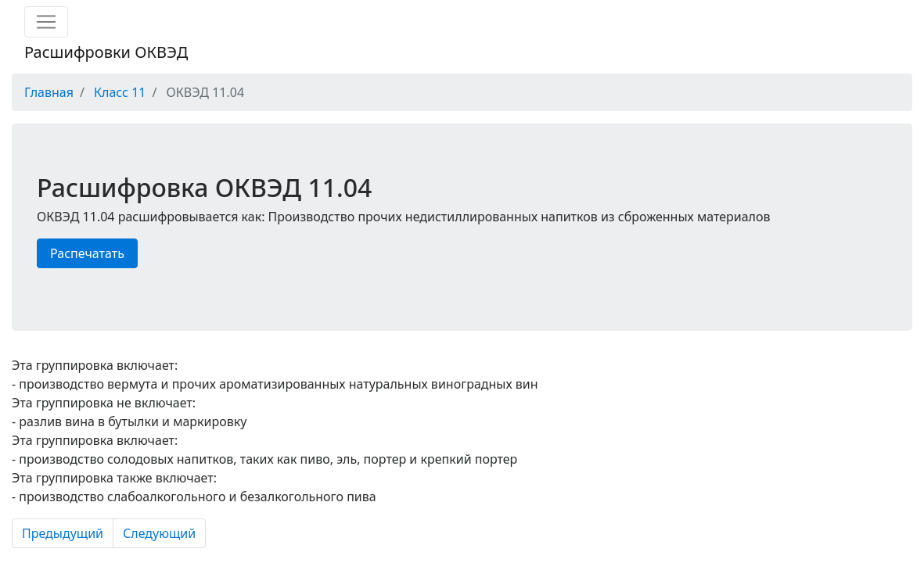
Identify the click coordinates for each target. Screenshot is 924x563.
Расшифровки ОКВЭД (106, 52)
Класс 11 (120, 92)
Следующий (159, 533)
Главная (49, 92)
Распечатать (87, 253)
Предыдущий (63, 533)
